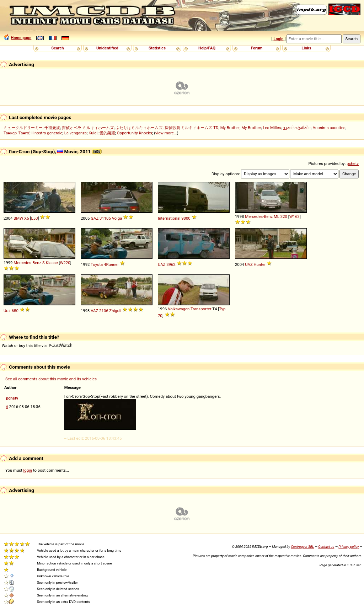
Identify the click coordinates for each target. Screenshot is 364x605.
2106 (104, 311)
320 (284, 216)
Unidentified (107, 48)
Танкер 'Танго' (17, 133)
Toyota (97, 264)
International (169, 218)
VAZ (94, 311)
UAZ (162, 264)
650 (15, 311)
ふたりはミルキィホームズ (139, 128)
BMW (18, 218)
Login (278, 39)
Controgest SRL (302, 547)
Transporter (201, 309)
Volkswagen (179, 309)
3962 (171, 264)
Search (57, 48)
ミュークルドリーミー (23, 128)
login (28, 470)
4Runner (111, 264)
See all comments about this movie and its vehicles (51, 379)
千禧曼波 (52, 128)
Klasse (52, 263)
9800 (186, 218)
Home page (21, 38)
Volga (117, 218)
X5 (26, 218)
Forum (257, 48)
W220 (65, 263)
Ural (7, 311)
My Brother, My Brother (241, 128)
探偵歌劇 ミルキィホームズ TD (192, 128)
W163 (295, 216)
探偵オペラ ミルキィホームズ (88, 128)
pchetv (353, 164)
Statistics (157, 48)
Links (306, 48)
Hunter (260, 264)
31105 (105, 218)
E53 (34, 218)
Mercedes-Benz (259, 216)
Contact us (326, 547)
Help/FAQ (207, 48)
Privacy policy (349, 547)
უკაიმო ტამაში (297, 128)
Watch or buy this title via (37, 346)
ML (277, 216)
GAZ (95, 218)
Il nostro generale (47, 133)
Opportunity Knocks (135, 133)
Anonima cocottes (329, 128)
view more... (166, 133)
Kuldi (93, 133)
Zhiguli (115, 311)
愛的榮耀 (107, 133)
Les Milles (272, 128)
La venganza (76, 133)
